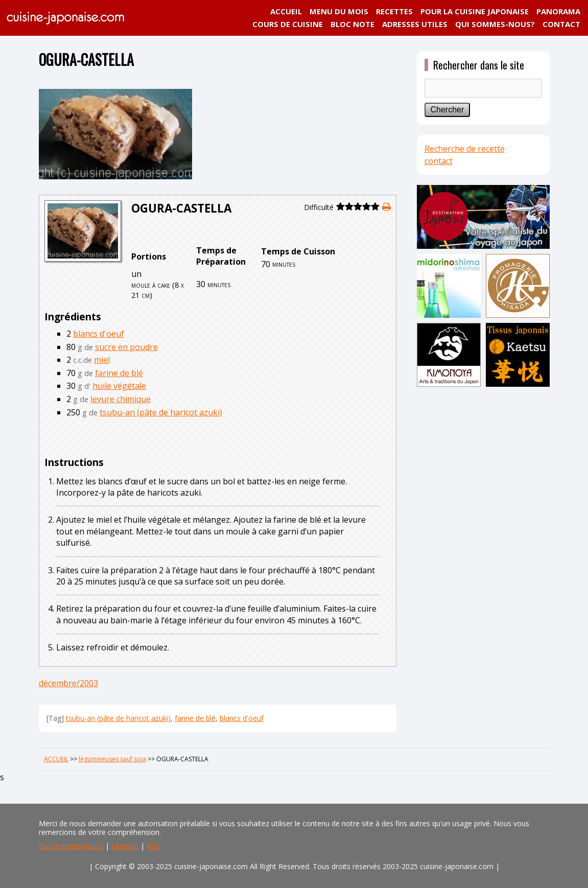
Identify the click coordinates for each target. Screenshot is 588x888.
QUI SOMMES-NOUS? (495, 24)
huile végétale (119, 386)
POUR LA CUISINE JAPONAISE (475, 11)
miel (102, 360)
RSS (153, 846)
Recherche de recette (465, 149)
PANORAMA (558, 11)
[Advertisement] (483, 550)
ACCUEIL (286, 11)
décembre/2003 (68, 683)
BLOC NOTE (352, 24)
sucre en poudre (126, 347)
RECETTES (394, 11)
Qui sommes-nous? (71, 846)
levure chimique (121, 399)
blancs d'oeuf (99, 334)
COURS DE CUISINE (288, 24)
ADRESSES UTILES (415, 24)
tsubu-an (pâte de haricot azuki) (161, 412)
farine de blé (119, 373)
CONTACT (561, 24)
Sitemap (125, 846)
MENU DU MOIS (339, 11)
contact (439, 161)
